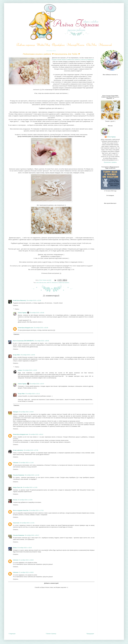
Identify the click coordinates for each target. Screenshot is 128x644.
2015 (38, 283)
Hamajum (16, 412)
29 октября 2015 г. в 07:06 (31, 450)
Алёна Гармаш (22, 313)
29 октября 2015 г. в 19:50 (30, 370)
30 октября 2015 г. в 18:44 (24, 548)
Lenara (20, 370)
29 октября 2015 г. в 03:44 (26, 412)
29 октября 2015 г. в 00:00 (37, 313)
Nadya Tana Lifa (18, 487)
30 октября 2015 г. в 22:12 (33, 394)
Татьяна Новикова (19, 475)
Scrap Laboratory (18, 450)
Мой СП (49, 283)
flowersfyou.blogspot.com (25, 328)
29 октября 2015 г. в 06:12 (36, 434)
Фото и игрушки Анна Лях (21, 510)
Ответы (17, 309)
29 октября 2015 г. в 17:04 (36, 510)
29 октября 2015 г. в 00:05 (42, 341)
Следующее (12, 634)
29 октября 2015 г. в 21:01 (27, 523)
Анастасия (16, 523)
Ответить (16, 305)
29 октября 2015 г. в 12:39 (32, 475)
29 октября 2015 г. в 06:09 (41, 328)
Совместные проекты (64, 283)
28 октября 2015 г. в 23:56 (34, 301)
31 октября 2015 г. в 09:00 (26, 560)
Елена (15, 548)
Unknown (16, 463)
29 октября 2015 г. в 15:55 (25, 500)
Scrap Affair (16, 355)
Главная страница (51, 634)
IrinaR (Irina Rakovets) (19, 301)
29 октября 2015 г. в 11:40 (26, 463)
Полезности (55, 283)
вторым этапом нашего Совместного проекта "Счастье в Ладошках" (73, 60)
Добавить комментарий (51, 583)
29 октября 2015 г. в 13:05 (30, 487)
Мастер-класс (43, 283)
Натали (15, 500)
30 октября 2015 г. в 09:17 (32, 535)
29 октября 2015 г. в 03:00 (28, 355)
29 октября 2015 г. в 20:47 (37, 384)
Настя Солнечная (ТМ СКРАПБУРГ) (23, 341)
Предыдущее (90, 634)
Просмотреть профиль (110, 162)
